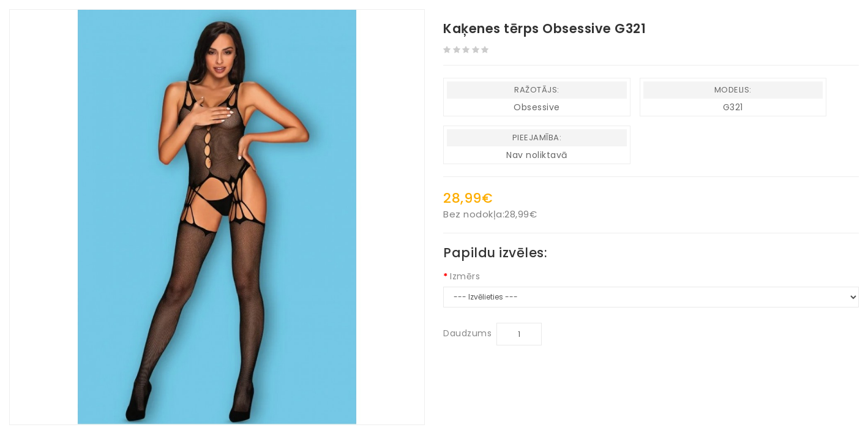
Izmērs (465, 276)
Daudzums (467, 333)
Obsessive (537, 107)
